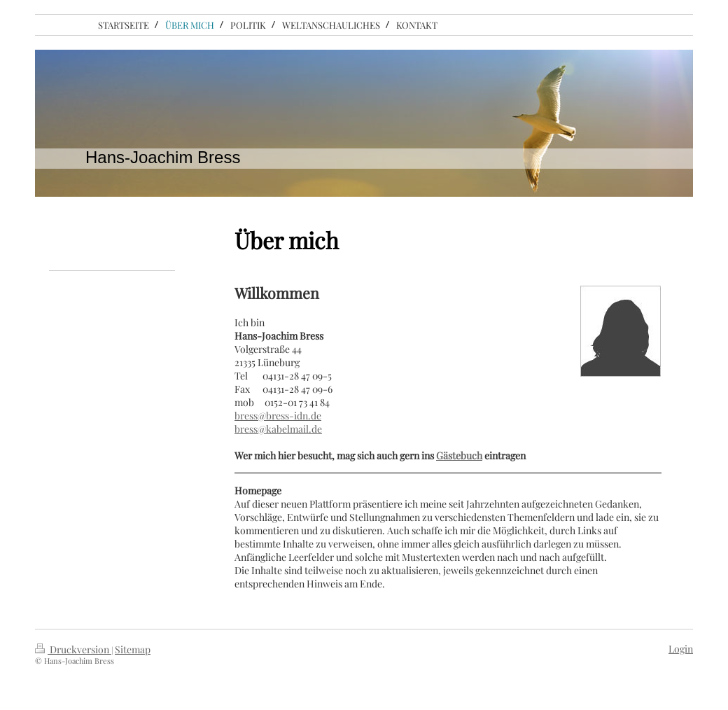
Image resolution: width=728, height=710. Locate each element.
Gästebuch (459, 455)
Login (681, 649)
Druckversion (73, 649)
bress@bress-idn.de (278, 416)
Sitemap (133, 649)
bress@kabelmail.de (278, 429)
